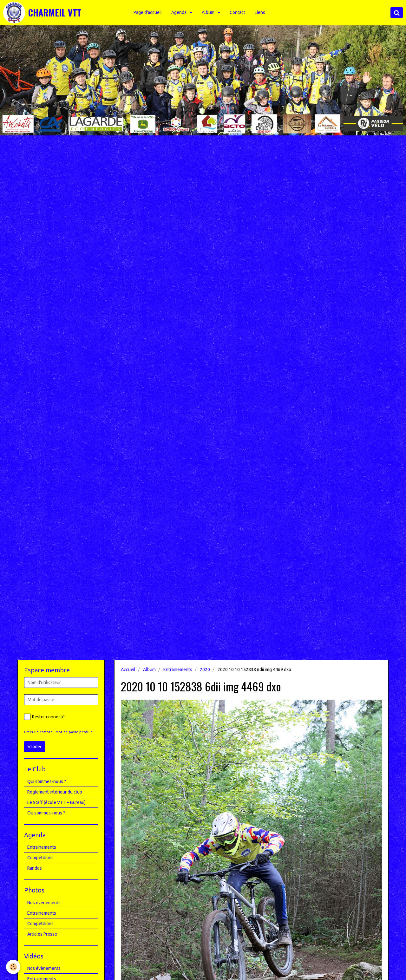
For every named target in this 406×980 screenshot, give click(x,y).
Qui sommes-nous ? (47, 781)
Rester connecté (44, 717)
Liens (261, 12)
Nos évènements (44, 968)
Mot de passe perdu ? (74, 732)
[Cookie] (13, 967)
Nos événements (44, 903)
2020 (205, 670)
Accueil (128, 670)
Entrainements (178, 670)
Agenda (180, 12)
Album (209, 12)
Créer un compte (38, 732)
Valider (35, 747)
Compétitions (40, 858)
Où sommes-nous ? (46, 813)
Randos (35, 868)
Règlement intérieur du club (55, 792)
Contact (238, 12)
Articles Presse (42, 934)
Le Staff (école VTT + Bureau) (56, 802)
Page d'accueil (148, 12)
